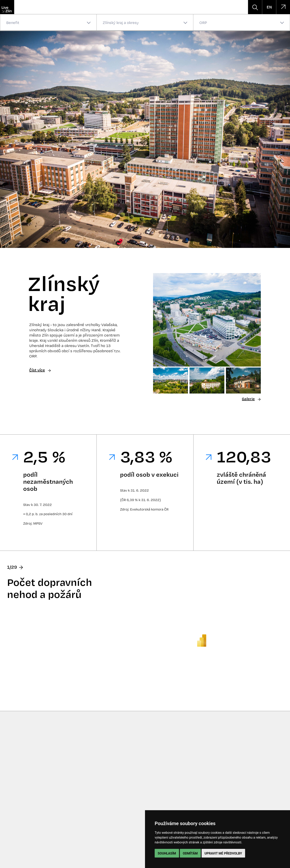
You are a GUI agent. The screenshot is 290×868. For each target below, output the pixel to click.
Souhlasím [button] (167, 853)
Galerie (251, 399)
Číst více (40, 370)
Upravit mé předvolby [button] (223, 853)
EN (269, 7)
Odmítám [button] (190, 853)
